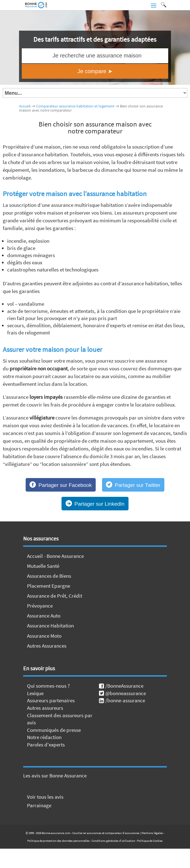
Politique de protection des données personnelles (58, 841)
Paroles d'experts (46, 745)
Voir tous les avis (45, 797)
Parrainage (39, 805)
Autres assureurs (45, 708)
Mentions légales (152, 833)
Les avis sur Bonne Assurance (55, 775)
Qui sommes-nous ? (48, 686)
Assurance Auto (44, 616)
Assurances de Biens (49, 576)
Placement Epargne (49, 586)
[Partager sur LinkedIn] (95, 504)
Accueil (25, 106)
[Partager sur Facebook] (61, 485)
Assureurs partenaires (51, 700)
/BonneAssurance (121, 686)
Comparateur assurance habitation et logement (75, 106)
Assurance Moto (44, 636)
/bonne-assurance (122, 700)
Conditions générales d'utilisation (113, 841)
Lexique (35, 693)
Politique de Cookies (150, 841)
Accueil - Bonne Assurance (55, 556)
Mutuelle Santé (43, 566)
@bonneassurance (122, 693)
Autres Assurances (47, 646)
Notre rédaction (44, 737)
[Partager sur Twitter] (133, 485)
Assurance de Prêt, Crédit (55, 596)
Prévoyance (40, 606)
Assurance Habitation (50, 626)
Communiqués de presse (54, 730)
